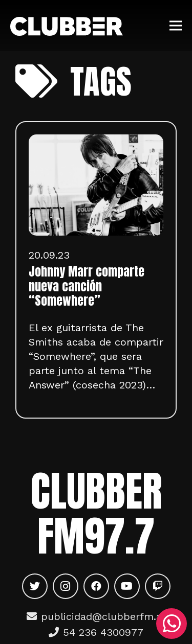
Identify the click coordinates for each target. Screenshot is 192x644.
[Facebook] (96, 586)
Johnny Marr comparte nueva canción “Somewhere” (87, 286)
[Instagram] (66, 586)
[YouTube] (127, 586)
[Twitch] (158, 586)
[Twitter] (35, 586)
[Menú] (176, 26)
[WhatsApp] (172, 624)
